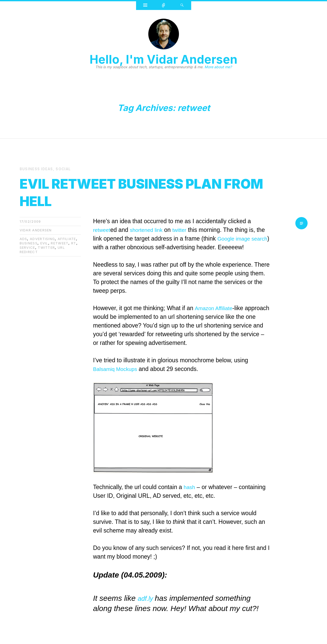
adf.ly (148, 598)
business (29, 243)
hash (190, 487)
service (27, 247)
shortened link (150, 230)
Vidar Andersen (36, 230)
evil (44, 243)
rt (74, 243)
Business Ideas (38, 169)
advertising (42, 239)
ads (23, 239)
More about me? (218, 67)
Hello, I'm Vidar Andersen (163, 59)
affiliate (67, 239)
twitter (46, 247)
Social (66, 169)
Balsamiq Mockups (118, 369)
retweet (60, 243)
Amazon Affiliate (216, 308)
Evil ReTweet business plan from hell (130, 191)
